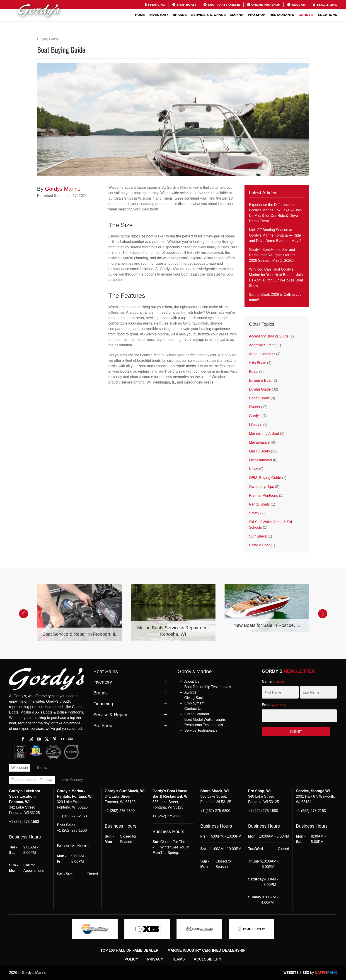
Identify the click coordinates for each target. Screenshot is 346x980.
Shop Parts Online (222, 5)
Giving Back (194, 698)
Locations (325, 5)
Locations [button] (327, 15)
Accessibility (208, 959)
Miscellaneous (260, 460)
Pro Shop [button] (256, 15)
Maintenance (259, 442)
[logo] (95, 929)
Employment (195, 703)
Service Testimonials (201, 730)
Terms (178, 959)
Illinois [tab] (42, 768)
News (254, 469)
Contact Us (193, 709)
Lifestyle (256, 425)
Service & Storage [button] (208, 15)
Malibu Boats (260, 451)
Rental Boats (259, 504)
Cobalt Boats (259, 398)
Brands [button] (180, 15)
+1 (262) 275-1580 (263, 811)
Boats (254, 372)
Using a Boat (259, 545)
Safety (254, 513)
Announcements (262, 354)
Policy (131, 959)
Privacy (155, 959)
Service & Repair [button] (110, 715)
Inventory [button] (159, 15)
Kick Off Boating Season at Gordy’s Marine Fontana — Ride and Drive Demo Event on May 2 (275, 235)
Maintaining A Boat (264, 434)
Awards (190, 692)
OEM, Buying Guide (265, 478)
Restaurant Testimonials (204, 725)
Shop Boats (184, 5)
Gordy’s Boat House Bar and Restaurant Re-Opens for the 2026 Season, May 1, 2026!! (272, 255)
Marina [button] (237, 15)
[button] (24, 614)
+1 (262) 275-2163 (72, 816)
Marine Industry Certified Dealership (207, 950)
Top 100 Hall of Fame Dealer (129, 950)
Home (140, 15)
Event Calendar (197, 714)
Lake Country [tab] (72, 780)
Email (274, 705)
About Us (192, 681)
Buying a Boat (260, 380)
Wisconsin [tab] (20, 768)
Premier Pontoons (264, 495)
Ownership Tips (261, 487)
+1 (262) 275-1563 (24, 822)
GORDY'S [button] (306, 15)
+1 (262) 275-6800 (120, 811)
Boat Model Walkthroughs (205, 720)
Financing (155, 5)
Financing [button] (103, 704)
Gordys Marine (63, 189)
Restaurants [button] (282, 15)
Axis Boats (258, 363)
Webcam (296, 5)
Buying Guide (48, 39)
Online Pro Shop (263, 5)
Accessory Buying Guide (269, 336)
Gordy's (255, 416)
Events (255, 407)
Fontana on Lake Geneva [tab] (32, 780)
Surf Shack (258, 536)
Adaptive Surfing (262, 345)
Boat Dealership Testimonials (208, 687)
